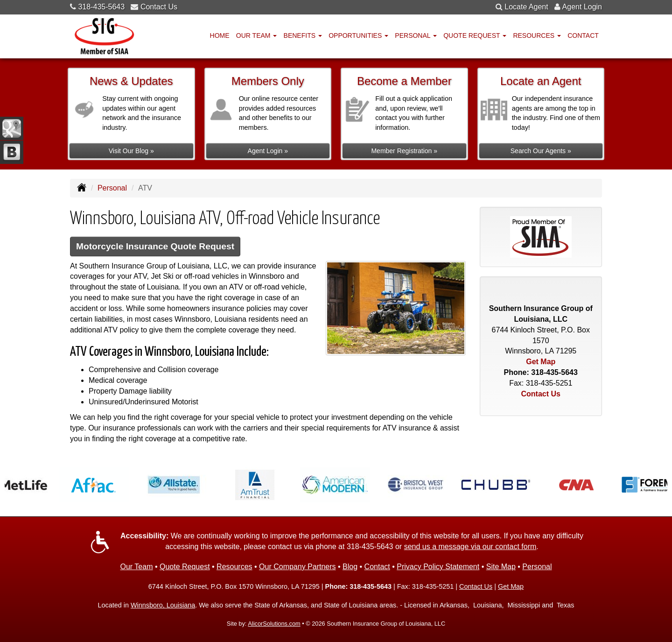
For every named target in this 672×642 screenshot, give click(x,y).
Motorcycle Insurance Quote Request (155, 246)
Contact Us (159, 7)
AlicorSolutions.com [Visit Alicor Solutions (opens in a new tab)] (274, 624)
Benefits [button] (303, 35)
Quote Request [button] (475, 35)
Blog (350, 567)
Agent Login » (268, 151)
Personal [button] (416, 35)
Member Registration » (404, 151)
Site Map (501, 567)
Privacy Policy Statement (438, 567)
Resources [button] (537, 35)
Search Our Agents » (541, 151)
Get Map (541, 362)
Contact (583, 35)
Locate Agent (526, 7)
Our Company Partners (297, 567)
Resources (234, 567)
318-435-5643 (101, 7)
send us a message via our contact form (470, 547)
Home (220, 35)
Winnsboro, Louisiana (163, 605)
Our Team (137, 567)
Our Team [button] (257, 35)
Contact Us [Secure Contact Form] (541, 394)
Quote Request (185, 567)
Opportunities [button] (358, 35)
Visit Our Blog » (131, 151)
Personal (112, 188)
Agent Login (582, 7)
